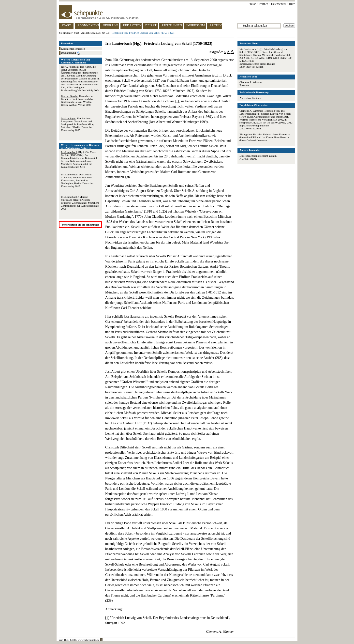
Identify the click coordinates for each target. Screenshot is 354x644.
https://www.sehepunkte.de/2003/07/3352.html (254, 127)
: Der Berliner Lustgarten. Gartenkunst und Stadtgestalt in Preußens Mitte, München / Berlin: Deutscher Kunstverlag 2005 (78, 124)
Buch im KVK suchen (251, 67)
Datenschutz (278, 4)
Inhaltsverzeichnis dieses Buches (257, 64)
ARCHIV (216, 25)
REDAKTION (132, 25)
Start (77, 33)
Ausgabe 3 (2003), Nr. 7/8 (95, 33)
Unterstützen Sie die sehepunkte (81, 225)
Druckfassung (71, 53)
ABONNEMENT (88, 25)
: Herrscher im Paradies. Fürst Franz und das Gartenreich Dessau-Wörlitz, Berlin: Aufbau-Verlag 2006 (77, 100)
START (66, 25)
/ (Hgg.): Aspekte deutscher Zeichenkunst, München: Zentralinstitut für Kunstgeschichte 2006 (80, 203)
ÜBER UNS (111, 25)
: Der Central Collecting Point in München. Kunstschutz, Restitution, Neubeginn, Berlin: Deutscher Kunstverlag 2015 (77, 180)
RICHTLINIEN (172, 25)
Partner (264, 4)
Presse (252, 4)
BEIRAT (151, 25)
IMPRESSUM (196, 25)
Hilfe (292, 4)
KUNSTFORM (248, 159)
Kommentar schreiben (73, 49)
